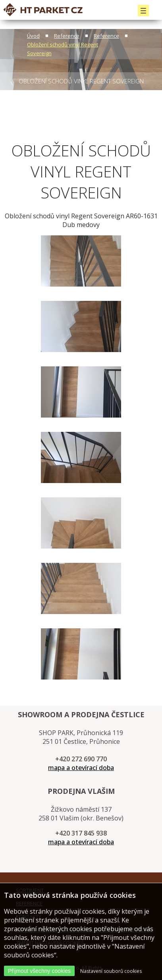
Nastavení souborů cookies (111, 971)
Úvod (33, 36)
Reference (67, 36)
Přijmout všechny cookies (39, 971)
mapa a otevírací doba (81, 768)
